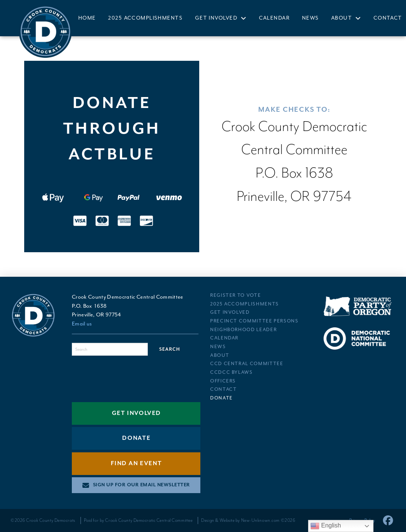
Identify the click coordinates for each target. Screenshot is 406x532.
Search (170, 349)
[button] (136, 485)
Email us (82, 324)
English (326, 526)
